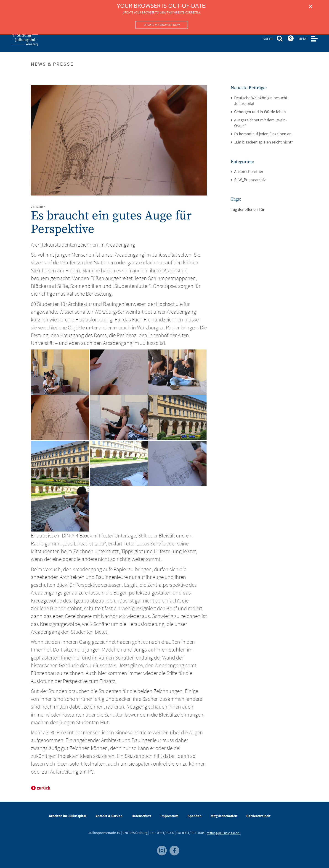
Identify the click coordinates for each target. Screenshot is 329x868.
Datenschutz (141, 816)
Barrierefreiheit (258, 816)
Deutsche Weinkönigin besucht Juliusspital (261, 101)
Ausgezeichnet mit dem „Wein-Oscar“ (261, 123)
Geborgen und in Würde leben (260, 112)
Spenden (195, 816)
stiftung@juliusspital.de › (224, 833)
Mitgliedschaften (224, 816)
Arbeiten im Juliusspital (68, 816)
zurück (44, 788)
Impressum (169, 816)
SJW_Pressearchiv (250, 180)
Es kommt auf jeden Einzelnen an (263, 134)
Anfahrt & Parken (109, 816)
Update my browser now (162, 25)
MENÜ (303, 39)
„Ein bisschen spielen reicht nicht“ (264, 142)
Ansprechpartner (249, 171)
